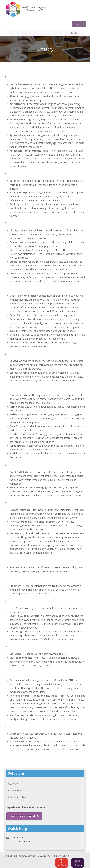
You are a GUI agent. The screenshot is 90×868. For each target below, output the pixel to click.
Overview (13, 784)
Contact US (15, 838)
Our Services (15, 790)
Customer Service (18, 841)
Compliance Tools (18, 797)
